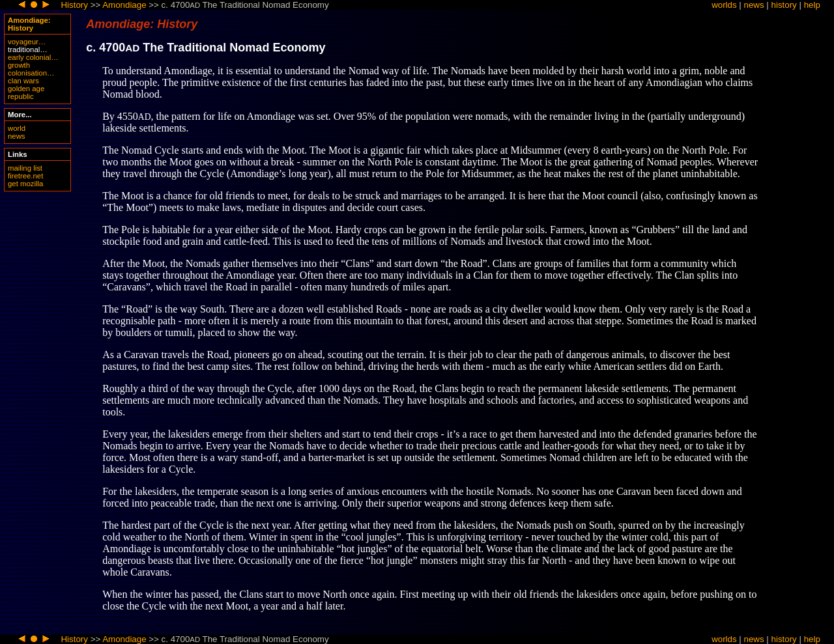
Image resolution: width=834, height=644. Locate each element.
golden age (26, 89)
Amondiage (124, 5)
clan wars (23, 81)
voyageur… (27, 42)
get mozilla (25, 184)
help (812, 5)
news (754, 5)
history (784, 5)
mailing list (25, 168)
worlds (724, 5)
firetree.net (25, 176)
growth (19, 65)
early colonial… (33, 57)
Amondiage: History (29, 24)
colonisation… (31, 73)
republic (21, 96)
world (17, 128)
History (74, 5)
